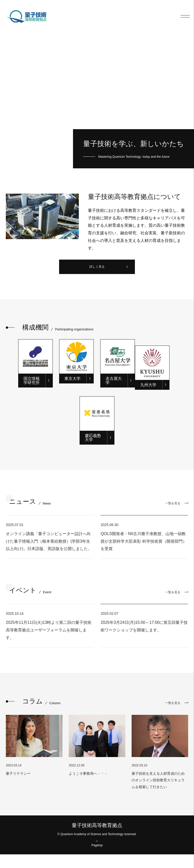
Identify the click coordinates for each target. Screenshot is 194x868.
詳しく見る (97, 268)
